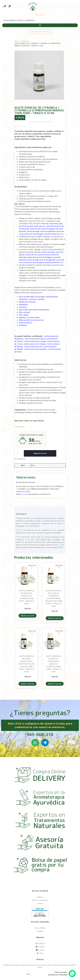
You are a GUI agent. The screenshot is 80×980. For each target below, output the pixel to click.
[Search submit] (40, 25)
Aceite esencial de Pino (33, 347)
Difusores (23, 307)
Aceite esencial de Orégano (35, 344)
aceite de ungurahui (48, 231)
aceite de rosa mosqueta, (34, 234)
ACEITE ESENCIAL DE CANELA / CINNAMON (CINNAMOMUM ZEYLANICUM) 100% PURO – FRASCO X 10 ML (54, 598)
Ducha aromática (25, 323)
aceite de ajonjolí (26, 226)
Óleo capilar (24, 315)
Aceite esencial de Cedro (35, 339)
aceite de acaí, (35, 229)
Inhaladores (23, 304)
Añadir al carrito (40, 453)
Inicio (17, 41)
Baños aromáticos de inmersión (31, 320)
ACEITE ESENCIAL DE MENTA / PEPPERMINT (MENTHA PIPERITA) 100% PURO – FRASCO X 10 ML (54, 664)
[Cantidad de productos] (19, 453)
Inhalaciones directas (28, 302)
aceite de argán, (33, 231)
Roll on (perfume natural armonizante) (34, 310)
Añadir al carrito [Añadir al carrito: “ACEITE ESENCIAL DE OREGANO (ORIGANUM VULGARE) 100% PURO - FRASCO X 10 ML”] (28, 616)
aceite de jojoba (56, 224)
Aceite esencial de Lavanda (35, 341)
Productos (25, 41)
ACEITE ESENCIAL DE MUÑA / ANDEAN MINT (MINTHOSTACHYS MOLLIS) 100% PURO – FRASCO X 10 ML (26, 664)
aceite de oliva (52, 226)
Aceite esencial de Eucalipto (36, 349)
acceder (25, 494)
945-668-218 (40, 734)
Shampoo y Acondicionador (29, 317)
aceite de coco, (40, 226)
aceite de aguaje (48, 229)
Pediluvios (23, 325)
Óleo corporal (24, 312)
